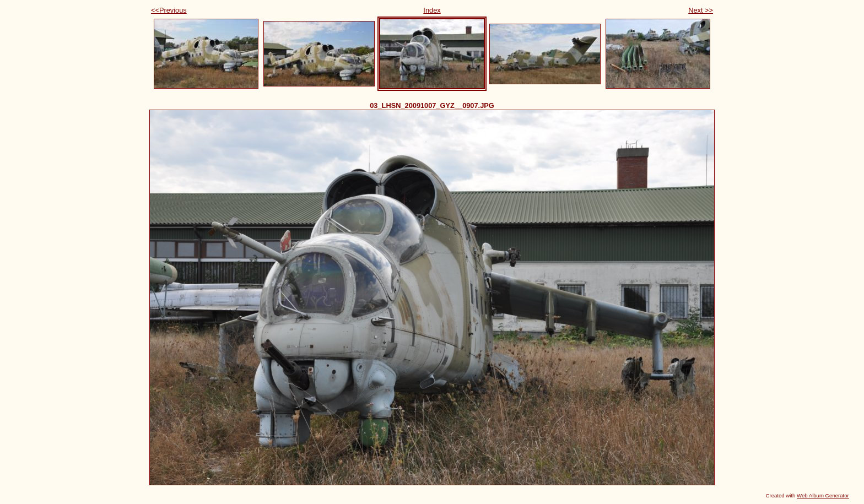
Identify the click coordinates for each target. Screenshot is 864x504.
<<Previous (169, 10)
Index (432, 10)
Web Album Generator (823, 495)
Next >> (701, 10)
